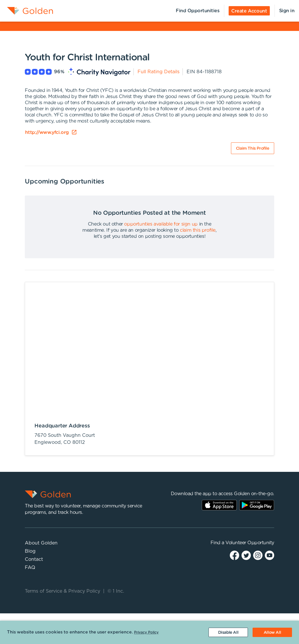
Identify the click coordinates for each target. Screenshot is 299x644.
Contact (34, 559)
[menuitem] (27, 11)
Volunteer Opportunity (250, 543)
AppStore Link (219, 505)
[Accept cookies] (272, 632)
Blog (30, 551)
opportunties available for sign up (161, 224)
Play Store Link (257, 505)
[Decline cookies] (228, 632)
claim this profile (198, 230)
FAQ (30, 568)
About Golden (41, 543)
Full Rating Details (159, 72)
